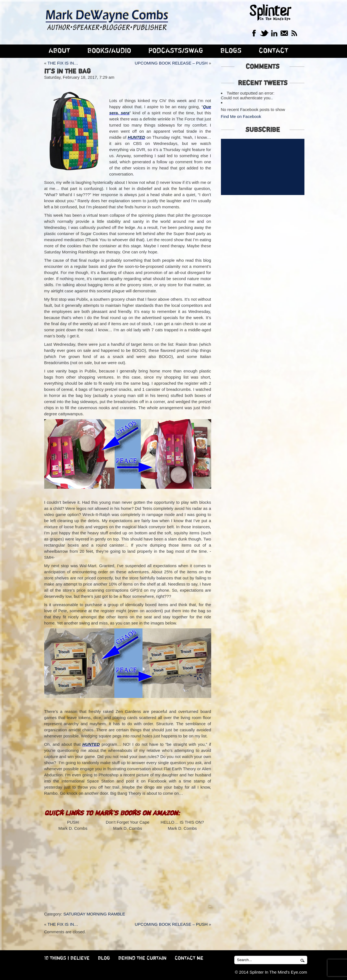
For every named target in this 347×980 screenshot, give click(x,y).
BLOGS (231, 51)
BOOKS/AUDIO (109, 51)
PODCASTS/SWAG (176, 51)
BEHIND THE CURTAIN (142, 958)
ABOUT (59, 51)
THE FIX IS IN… (63, 63)
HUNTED (136, 137)
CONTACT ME (189, 958)
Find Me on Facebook (241, 116)
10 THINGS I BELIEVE (67, 958)
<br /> (73, 865)
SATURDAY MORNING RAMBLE (94, 914)
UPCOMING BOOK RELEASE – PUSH (171, 63)
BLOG (104, 958)
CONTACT (274, 51)
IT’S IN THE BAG (67, 71)
